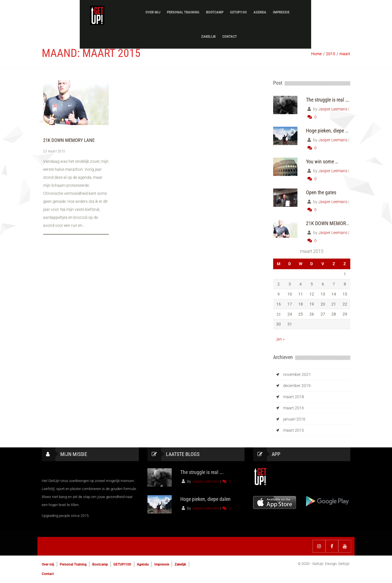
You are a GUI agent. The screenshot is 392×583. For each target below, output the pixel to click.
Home (316, 54)
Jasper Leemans (333, 109)
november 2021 (297, 374)
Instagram (319, 546)
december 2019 (297, 386)
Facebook (332, 546)
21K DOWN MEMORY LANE (68, 140)
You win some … (322, 161)
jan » (281, 339)
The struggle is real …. (328, 100)
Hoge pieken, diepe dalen (331, 131)
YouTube (345, 546)
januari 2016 (294, 419)
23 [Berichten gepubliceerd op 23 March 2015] (279, 314)
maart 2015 (294, 430)
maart (345, 54)
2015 (331, 54)
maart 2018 (294, 397)
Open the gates (321, 192)
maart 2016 (294, 408)
